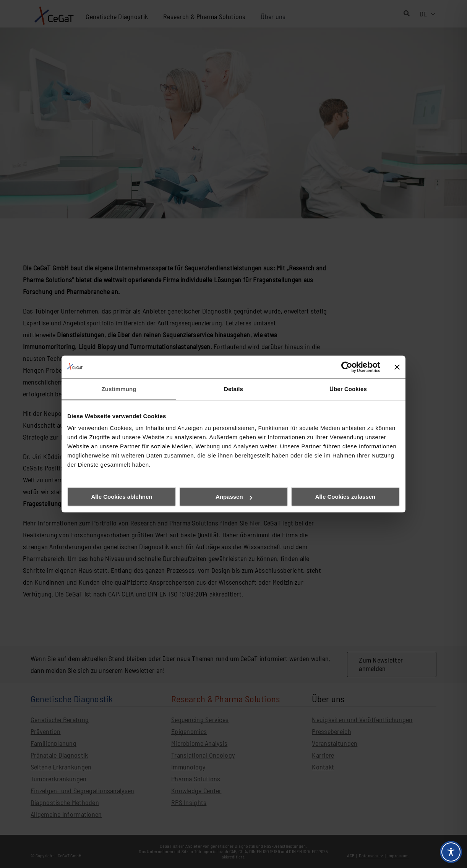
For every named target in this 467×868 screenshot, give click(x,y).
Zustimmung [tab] (119, 389)
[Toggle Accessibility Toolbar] (451, 852)
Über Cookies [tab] (348, 389)
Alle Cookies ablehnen (122, 497)
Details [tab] (233, 389)
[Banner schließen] (397, 367)
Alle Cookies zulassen (345, 497)
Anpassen (234, 497)
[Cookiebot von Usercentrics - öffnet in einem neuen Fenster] (347, 367)
